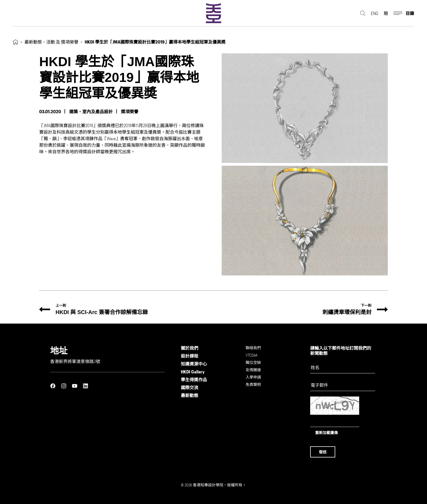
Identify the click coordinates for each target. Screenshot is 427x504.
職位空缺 (253, 362)
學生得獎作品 (194, 379)
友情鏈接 (253, 370)
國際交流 (190, 387)
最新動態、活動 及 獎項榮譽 (51, 42)
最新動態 (190, 395)
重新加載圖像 (327, 433)
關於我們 (190, 348)
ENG (375, 14)
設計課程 (190, 356)
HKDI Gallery (193, 372)
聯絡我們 (253, 348)
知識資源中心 (194, 364)
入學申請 (253, 377)
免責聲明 (253, 384)
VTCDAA (251, 355)
